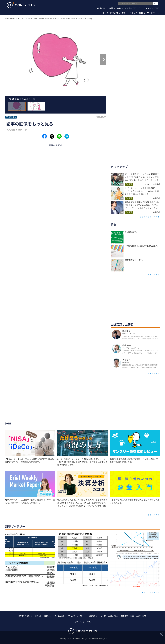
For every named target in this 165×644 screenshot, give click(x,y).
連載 (112, 8)
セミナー (130, 8)
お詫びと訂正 (141, 616)
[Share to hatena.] (67, 136)
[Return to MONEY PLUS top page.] (21, 5)
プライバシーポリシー (76, 616)
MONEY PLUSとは (25, 616)
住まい (133, 13)
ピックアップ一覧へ (149, 217)
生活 (105, 13)
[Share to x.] (52, 136)
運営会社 (38, 616)
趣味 (142, 13)
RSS (132, 616)
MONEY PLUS (10, 18)
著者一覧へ (153, 373)
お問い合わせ (113, 616)
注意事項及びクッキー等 (96, 616)
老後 (125, 13)
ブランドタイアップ (148, 8)
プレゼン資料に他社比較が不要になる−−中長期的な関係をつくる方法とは (56, 18)
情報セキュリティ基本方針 (54, 616)
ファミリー (153, 13)
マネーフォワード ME (83, 622)
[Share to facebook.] (44, 136)
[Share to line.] (59, 136)
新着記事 (102, 8)
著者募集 (124, 616)
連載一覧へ (153, 515)
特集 (120, 8)
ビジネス (115, 13)
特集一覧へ (153, 275)
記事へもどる (56, 145)
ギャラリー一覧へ (150, 592)
